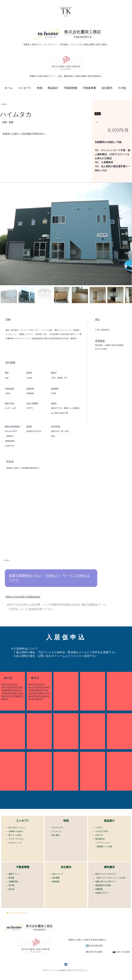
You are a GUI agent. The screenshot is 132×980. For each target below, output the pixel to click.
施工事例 (57, 835)
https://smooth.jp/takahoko (23, 596)
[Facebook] (66, 964)
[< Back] (10, 104)
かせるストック (16, 843)
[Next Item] (127, 234)
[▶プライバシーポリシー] (17, 913)
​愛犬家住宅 (100, 839)
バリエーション (104, 843)
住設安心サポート (104, 893)
